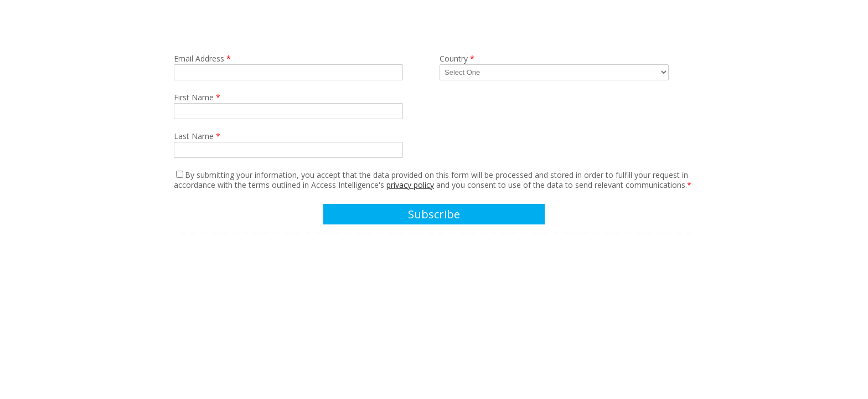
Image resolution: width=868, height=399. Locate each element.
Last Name (197, 136)
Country (457, 58)
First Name (197, 97)
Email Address (202, 58)
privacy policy (410, 185)
